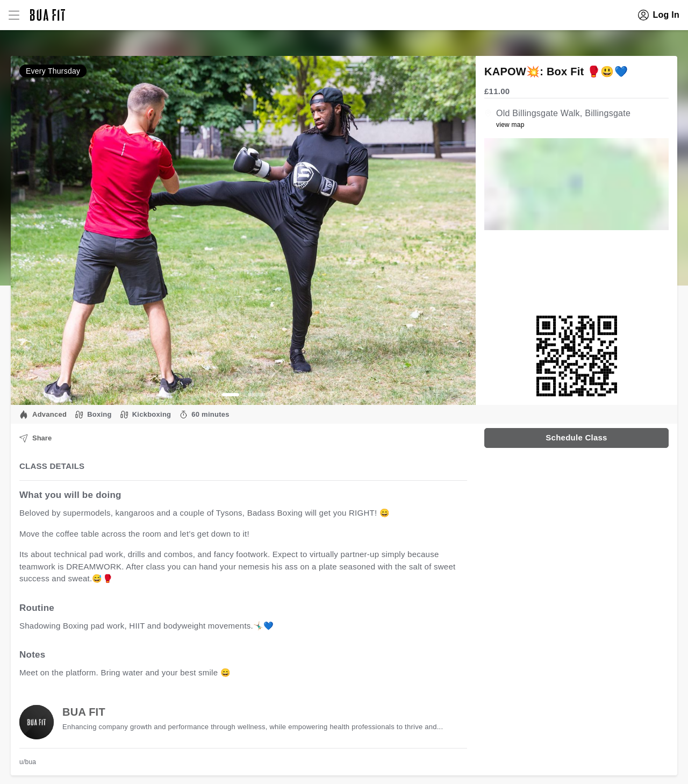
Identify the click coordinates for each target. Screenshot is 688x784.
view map (510, 125)
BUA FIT (84, 712)
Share (35, 438)
